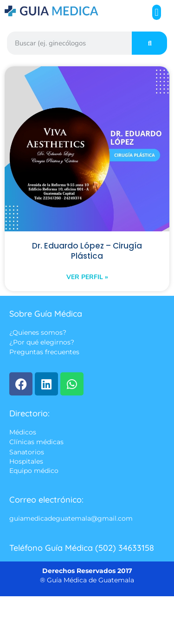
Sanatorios (27, 452)
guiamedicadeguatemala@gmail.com (71, 519)
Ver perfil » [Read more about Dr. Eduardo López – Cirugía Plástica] (87, 277)
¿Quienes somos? (38, 332)
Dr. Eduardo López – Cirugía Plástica (87, 251)
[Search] (149, 43)
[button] (157, 12)
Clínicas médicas (36, 442)
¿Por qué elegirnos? (42, 343)
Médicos (23, 432)
